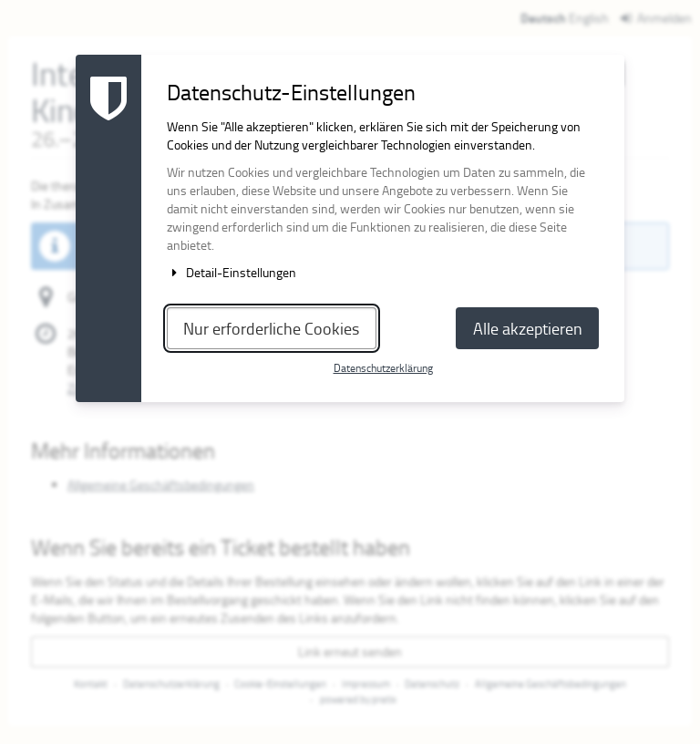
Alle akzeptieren (528, 328)
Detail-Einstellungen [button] (232, 272)
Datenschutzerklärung (383, 368)
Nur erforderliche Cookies (271, 328)
